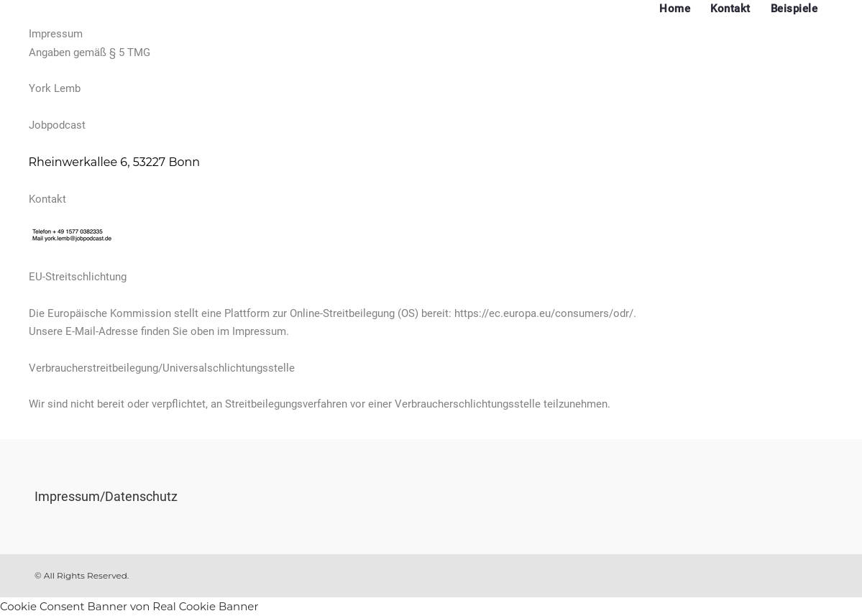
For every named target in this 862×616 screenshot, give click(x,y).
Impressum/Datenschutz (106, 496)
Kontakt (730, 9)
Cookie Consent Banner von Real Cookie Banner (129, 606)
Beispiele (794, 9)
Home (675, 9)
